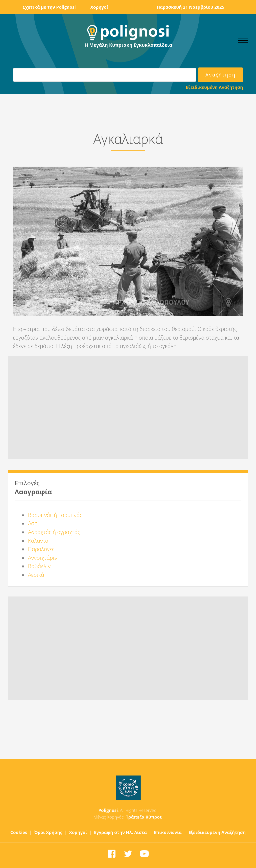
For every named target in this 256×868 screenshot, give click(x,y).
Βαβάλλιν (39, 566)
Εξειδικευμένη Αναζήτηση (214, 87)
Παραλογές (41, 549)
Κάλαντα (38, 541)
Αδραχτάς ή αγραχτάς (54, 532)
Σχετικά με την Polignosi (49, 7)
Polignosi (108, 810)
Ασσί (33, 523)
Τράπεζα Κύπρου (144, 817)
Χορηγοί (99, 7)
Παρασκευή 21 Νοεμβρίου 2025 (190, 7)
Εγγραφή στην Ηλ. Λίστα (120, 832)
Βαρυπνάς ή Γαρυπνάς (55, 515)
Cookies (19, 832)
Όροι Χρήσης (48, 832)
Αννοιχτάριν (43, 558)
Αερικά (36, 575)
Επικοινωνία (168, 832)
